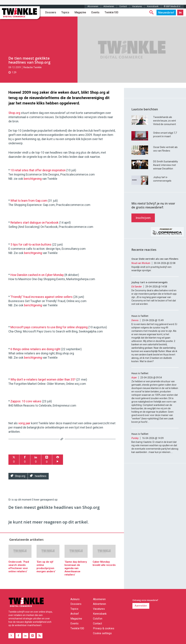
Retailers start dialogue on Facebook (34, 223)
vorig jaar (24, 423)
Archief (75, 614)
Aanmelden (141, 606)
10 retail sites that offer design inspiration (38, 170)
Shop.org (14, 113)
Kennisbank (153, 6)
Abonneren (93, 6)
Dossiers (51, 12)
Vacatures (137, 6)
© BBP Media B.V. (172, 6)
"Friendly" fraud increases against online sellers (42, 297)
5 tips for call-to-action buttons (31, 245)
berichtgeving (33, 179)
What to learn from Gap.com (29, 201)
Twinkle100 (111, 12)
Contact (123, 6)
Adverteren (109, 6)
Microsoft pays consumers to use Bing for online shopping (49, 327)
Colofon (98, 619)
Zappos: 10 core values (26, 401)
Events (95, 12)
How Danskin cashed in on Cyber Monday (37, 275)
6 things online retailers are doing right (35, 349)
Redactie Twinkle (33, 67)
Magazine (80, 12)
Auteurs (75, 599)
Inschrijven (143, 218)
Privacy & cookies (104, 628)
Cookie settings (102, 633)
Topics (65, 12)
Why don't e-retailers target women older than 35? (43, 380)
